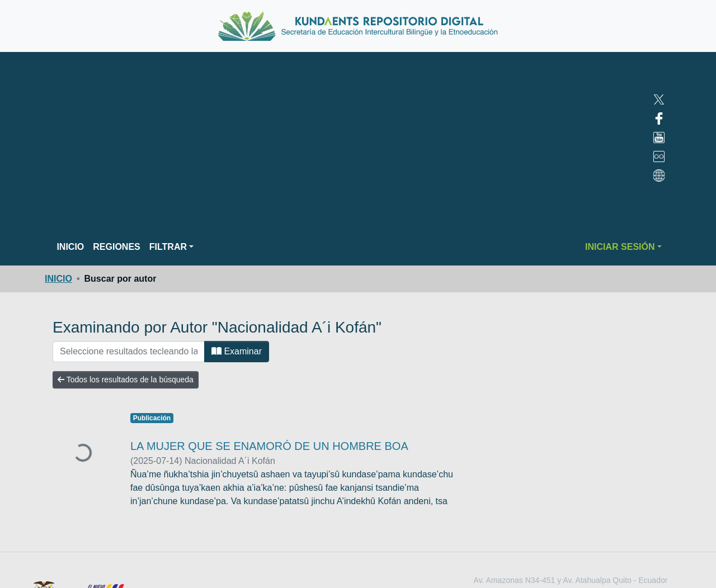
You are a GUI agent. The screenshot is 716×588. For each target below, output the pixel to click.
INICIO (70, 247)
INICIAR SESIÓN (620, 247)
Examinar (237, 351)
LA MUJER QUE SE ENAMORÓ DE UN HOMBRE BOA (269, 446)
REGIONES (116, 247)
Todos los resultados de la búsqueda (126, 380)
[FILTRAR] (129, 352)
